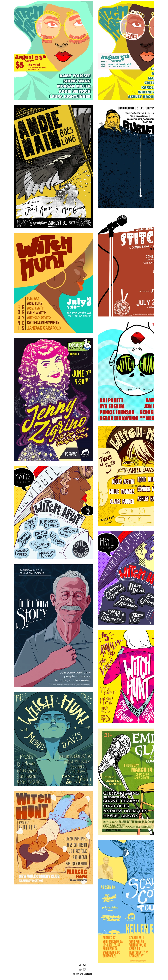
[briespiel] (85, 970)
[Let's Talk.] (83, 966)
